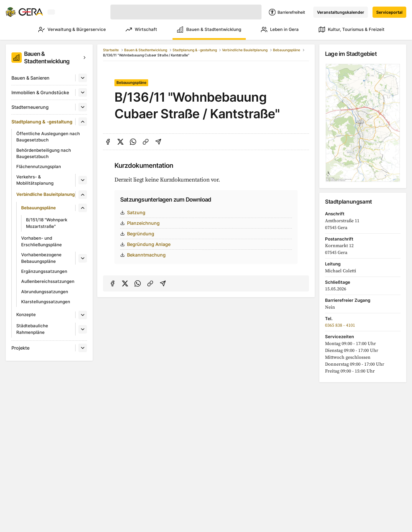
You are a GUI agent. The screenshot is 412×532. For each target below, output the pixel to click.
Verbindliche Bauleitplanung (45, 194)
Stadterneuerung (30, 107)
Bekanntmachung (143, 255)
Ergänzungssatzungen (44, 271)
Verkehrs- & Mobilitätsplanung (35, 180)
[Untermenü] (83, 78)
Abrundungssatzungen (45, 292)
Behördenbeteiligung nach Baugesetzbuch (44, 153)
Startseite (111, 50)
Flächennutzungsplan (39, 167)
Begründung (137, 234)
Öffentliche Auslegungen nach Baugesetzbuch (48, 137)
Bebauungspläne (38, 208)
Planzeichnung (140, 223)
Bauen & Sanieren (30, 78)
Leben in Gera (277, 29)
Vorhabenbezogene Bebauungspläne (41, 258)
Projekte (20, 348)
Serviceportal (389, 12)
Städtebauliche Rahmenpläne (32, 329)
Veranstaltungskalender (341, 12)
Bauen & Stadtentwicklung (204, 29)
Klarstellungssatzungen (46, 302)
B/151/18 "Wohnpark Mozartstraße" (47, 223)
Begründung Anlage (145, 244)
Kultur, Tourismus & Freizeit (352, 29)
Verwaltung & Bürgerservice (61, 29)
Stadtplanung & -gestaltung (42, 122)
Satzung (133, 212)
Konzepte (26, 315)
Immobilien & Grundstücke (40, 92)
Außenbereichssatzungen (48, 281)
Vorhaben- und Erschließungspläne (41, 241)
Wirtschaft (133, 29)
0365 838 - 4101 (340, 325)
